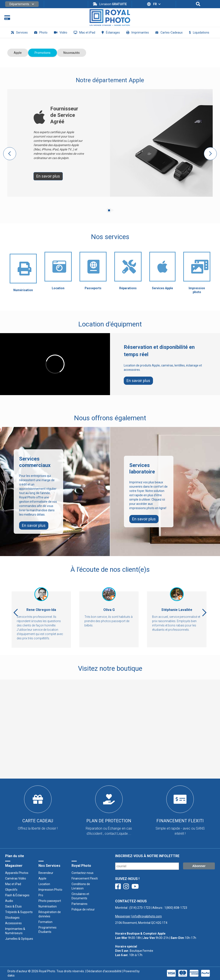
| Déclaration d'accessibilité (103, 971)
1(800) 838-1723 (176, 908)
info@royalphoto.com (147, 916)
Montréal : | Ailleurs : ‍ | (151, 912)
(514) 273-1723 (140, 908)
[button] (22, 4)
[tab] (18, 53)
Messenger (123, 916)
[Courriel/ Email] (147, 866)
